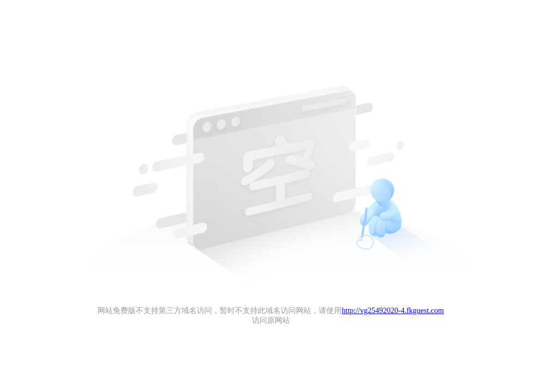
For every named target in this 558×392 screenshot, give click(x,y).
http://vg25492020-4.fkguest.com (393, 311)
